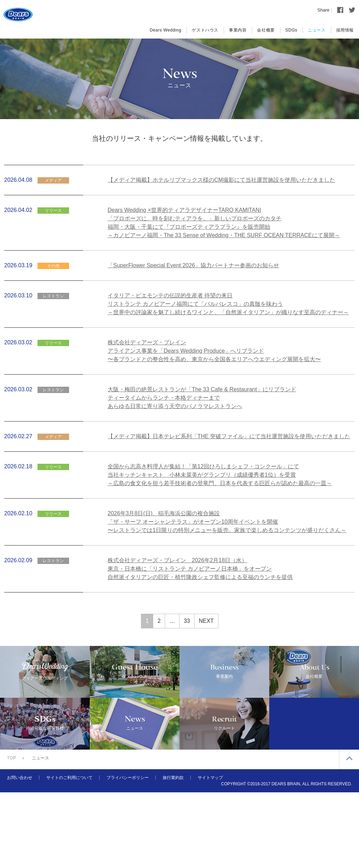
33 (187, 621)
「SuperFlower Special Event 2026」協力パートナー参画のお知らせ (193, 265)
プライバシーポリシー (128, 853)
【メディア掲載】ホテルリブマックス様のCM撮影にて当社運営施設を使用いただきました (221, 180)
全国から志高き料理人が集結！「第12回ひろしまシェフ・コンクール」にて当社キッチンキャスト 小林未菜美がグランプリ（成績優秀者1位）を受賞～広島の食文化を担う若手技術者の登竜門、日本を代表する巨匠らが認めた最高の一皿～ (220, 475)
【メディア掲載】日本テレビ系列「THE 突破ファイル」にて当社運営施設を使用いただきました (229, 436)
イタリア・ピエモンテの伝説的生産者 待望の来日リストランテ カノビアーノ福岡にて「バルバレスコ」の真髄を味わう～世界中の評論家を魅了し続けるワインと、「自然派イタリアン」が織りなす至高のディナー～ (228, 304)
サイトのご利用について (69, 853)
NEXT (206, 621)
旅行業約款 (173, 853)
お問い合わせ (20, 853)
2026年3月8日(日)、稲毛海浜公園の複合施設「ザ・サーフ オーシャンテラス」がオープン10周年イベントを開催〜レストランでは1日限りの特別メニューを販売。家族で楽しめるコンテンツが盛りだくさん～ (227, 522)
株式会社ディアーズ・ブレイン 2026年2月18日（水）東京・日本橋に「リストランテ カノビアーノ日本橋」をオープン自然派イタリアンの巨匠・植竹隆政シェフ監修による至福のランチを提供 (200, 569)
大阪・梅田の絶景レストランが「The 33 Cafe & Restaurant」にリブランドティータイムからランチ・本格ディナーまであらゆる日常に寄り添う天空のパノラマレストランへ (202, 398)
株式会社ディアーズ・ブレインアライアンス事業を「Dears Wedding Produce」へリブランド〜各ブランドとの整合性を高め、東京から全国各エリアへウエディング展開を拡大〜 (214, 351)
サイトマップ (210, 853)
